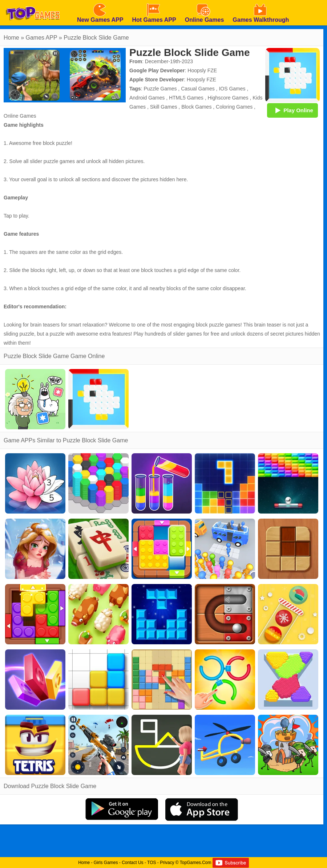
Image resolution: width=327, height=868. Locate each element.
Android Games (147, 98)
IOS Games (232, 89)
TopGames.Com (196, 863)
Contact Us (132, 863)
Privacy (167, 863)
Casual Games (198, 89)
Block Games (196, 107)
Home (11, 38)
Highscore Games (228, 98)
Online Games (20, 116)
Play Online (292, 110)
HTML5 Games (186, 98)
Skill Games (164, 107)
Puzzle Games (160, 89)
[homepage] (33, 3)
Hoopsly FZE (202, 70)
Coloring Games (234, 107)
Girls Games (106, 863)
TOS (152, 863)
